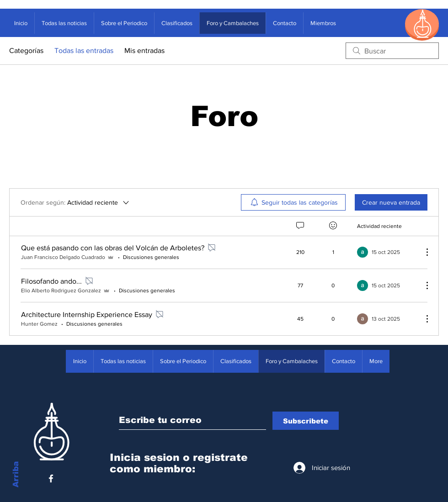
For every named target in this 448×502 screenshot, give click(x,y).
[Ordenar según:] (75, 202)
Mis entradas (144, 50)
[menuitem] (293, 202)
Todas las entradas (84, 50)
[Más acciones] (422, 252)
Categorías (26, 50)
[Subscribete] (306, 421)
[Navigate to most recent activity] (387, 252)
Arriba (16, 474)
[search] (392, 51)
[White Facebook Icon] (51, 478)
